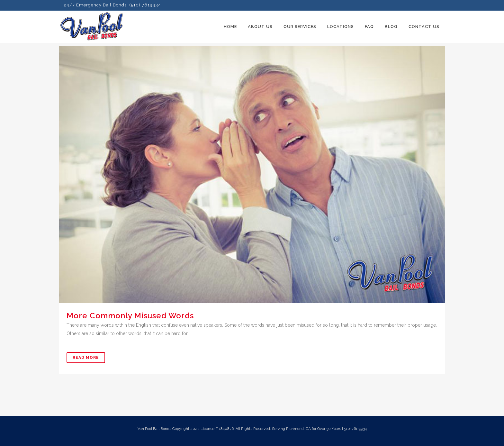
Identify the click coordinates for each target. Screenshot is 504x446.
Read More (86, 358)
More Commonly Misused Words (130, 316)
